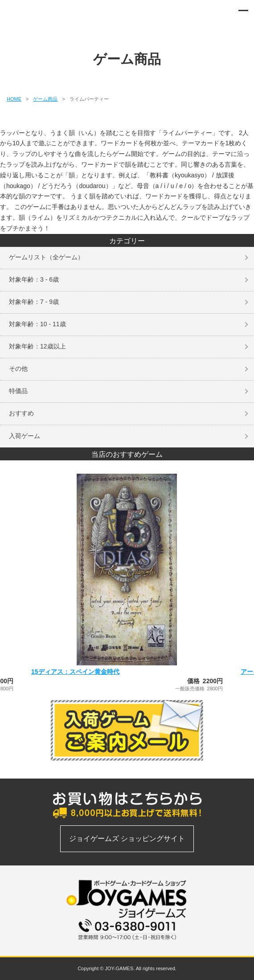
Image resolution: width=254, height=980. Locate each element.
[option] (127, 582)
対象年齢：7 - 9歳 (34, 302)
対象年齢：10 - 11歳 (37, 324)
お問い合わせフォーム (127, 945)
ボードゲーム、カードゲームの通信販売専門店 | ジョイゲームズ (32, 13)
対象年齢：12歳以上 (37, 346)
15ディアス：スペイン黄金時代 (75, 672)
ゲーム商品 (45, 99)
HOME (14, 99)
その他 (18, 369)
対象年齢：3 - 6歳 (34, 279)
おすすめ (21, 413)
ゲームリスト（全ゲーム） (46, 257)
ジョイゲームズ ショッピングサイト (127, 839)
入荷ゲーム (25, 436)
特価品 (18, 391)
